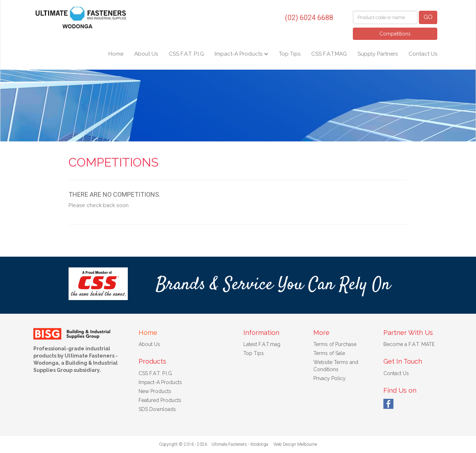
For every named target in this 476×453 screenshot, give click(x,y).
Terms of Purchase (335, 344)
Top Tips (290, 54)
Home (116, 54)
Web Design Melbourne (295, 444)
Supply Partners (378, 54)
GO (428, 17)
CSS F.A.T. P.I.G (186, 54)
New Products (155, 391)
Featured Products (160, 400)
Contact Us (423, 54)
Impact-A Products (239, 54)
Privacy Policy (330, 378)
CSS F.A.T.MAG (329, 54)
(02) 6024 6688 (309, 18)
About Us (146, 54)
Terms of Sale (329, 353)
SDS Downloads (157, 409)
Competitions (395, 34)
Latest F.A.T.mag (262, 344)
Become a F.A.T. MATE (409, 344)
